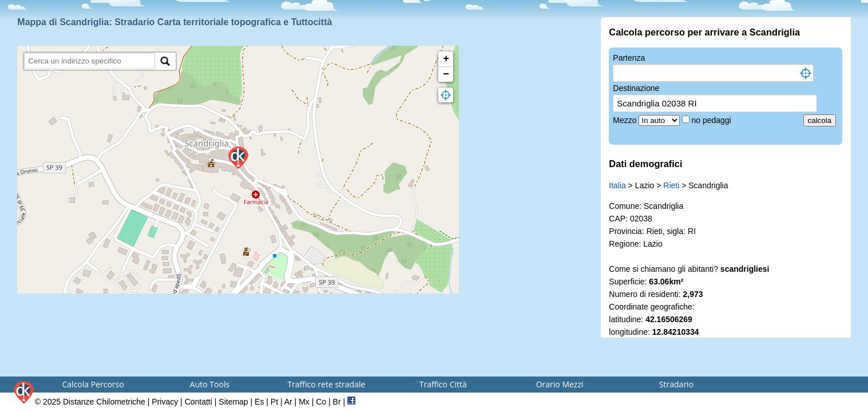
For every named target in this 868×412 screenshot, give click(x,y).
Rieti (671, 185)
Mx (304, 402)
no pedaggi (712, 120)
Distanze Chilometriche (104, 402)
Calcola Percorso (93, 384)
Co (321, 402)
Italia (617, 185)
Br (337, 402)
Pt (274, 402)
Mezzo (626, 120)
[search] (90, 61)
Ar (288, 402)
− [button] (446, 74)
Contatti (199, 402)
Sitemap (233, 402)
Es (259, 402)
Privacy (165, 402)
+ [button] (446, 59)
